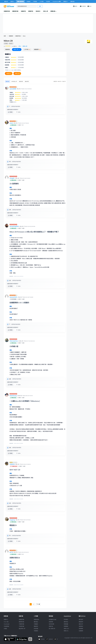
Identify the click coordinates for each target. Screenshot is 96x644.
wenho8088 (13, 89)
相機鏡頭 (11, 36)
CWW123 (12, 464)
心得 (17, 49)
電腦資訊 (36, 626)
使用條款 (81, 629)
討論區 (5, 629)
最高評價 (22, 81)
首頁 (5, 36)
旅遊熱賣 (51, 622)
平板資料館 (21, 626)
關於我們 (81, 620)
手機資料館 (21, 624)
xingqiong (12, 520)
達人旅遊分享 (52, 629)
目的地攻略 (51, 624)
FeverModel (7, 624)
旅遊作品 (51, 626)
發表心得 (25, 46)
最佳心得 (15, 81)
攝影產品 (36, 622)
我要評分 (9, 73)
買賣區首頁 (36, 620)
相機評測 (23, 11)
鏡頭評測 (31, 11)
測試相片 (38, 11)
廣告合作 (81, 624)
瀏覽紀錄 (53, 11)
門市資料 (66, 620)
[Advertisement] (80, 63)
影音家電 (36, 629)
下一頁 (38, 604)
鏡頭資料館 (15, 11)
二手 (27, 49)
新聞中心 (6, 620)
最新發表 (8, 81)
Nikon (24, 36)
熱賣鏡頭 (66, 626)
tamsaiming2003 (14, 226)
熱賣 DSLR (66, 629)
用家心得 (46, 11)
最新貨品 (66, 622)
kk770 (11, 552)
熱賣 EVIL (66, 631)
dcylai (11, 123)
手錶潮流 (36, 631)
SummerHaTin (13, 297)
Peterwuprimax (14, 341)
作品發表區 (6, 626)
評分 (20, 46)
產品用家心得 (22, 629)
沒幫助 (22, 112)
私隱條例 (81, 631)
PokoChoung (13, 396)
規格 (7, 49)
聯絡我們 (81, 622)
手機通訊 (36, 624)
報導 (37, 49)
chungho (12, 178)
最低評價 (29, 81)
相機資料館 (7, 11)
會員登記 (81, 626)
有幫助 (14, 112)
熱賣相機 (66, 624)
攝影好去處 (52, 620)
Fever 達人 (6, 622)
